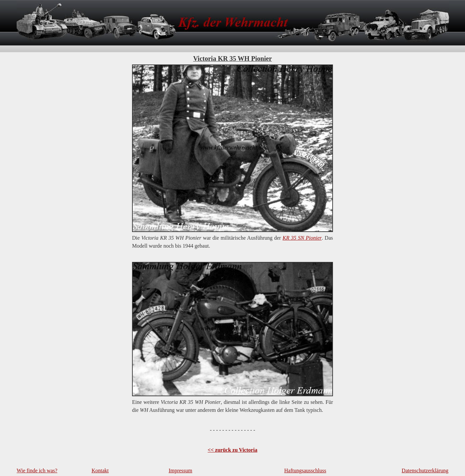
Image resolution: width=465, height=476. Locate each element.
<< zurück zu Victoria (232, 450)
